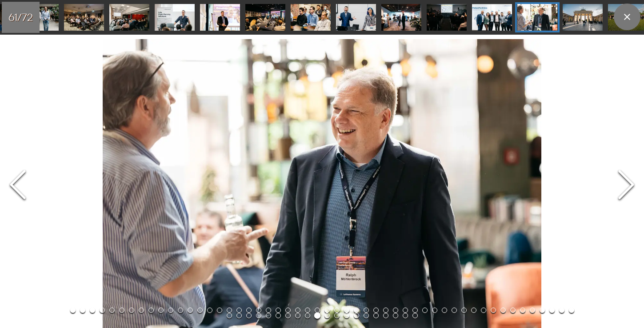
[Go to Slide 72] (415, 316)
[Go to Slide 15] (210, 310)
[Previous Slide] (18, 186)
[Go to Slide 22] (278, 310)
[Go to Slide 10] (161, 310)
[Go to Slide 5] (112, 310)
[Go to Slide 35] (405, 310)
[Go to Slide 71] (405, 316)
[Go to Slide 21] (268, 310)
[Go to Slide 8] (141, 310)
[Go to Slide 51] (562, 310)
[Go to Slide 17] (229, 310)
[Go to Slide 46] (513, 310)
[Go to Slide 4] (102, 310)
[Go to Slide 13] (190, 310)
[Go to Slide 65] (347, 316)
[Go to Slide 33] (386, 310)
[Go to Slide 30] (356, 310)
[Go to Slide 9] (151, 310)
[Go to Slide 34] (396, 310)
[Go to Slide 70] (396, 316)
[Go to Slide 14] (200, 310)
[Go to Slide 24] (298, 310)
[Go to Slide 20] (259, 310)
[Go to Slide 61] (492, 17)
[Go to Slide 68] (376, 316)
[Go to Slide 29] (347, 310)
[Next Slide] (626, 186)
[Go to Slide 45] (503, 310)
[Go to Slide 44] (493, 310)
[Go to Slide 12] (180, 310)
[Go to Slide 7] (132, 310)
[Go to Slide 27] (327, 310)
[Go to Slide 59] (401, 17)
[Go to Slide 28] (337, 310)
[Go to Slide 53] (129, 17)
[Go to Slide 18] (239, 310)
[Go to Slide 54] (175, 17)
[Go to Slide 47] (523, 310)
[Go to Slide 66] (356, 316)
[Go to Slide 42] (474, 310)
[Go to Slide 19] (249, 310)
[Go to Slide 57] (311, 17)
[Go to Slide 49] (542, 310)
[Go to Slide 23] (288, 310)
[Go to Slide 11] (171, 310)
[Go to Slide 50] (552, 310)
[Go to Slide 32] (376, 310)
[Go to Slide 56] (265, 17)
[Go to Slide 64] (337, 316)
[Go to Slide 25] (308, 310)
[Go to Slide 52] (84, 17)
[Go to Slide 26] (317, 310)
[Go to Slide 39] (444, 310)
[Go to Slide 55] (220, 17)
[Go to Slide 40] (454, 310)
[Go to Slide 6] (122, 310)
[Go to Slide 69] (386, 316)
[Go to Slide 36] (415, 310)
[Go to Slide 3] (92, 310)
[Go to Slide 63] (583, 17)
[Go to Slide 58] (356, 17)
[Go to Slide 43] (484, 310)
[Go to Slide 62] (537, 17)
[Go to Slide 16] (220, 310)
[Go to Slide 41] (464, 310)
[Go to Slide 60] (447, 17)
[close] (627, 17)
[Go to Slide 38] (435, 310)
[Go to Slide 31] (366, 310)
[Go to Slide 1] (73, 310)
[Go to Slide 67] (366, 316)
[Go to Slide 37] (425, 310)
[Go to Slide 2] (83, 310)
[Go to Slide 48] (532, 310)
